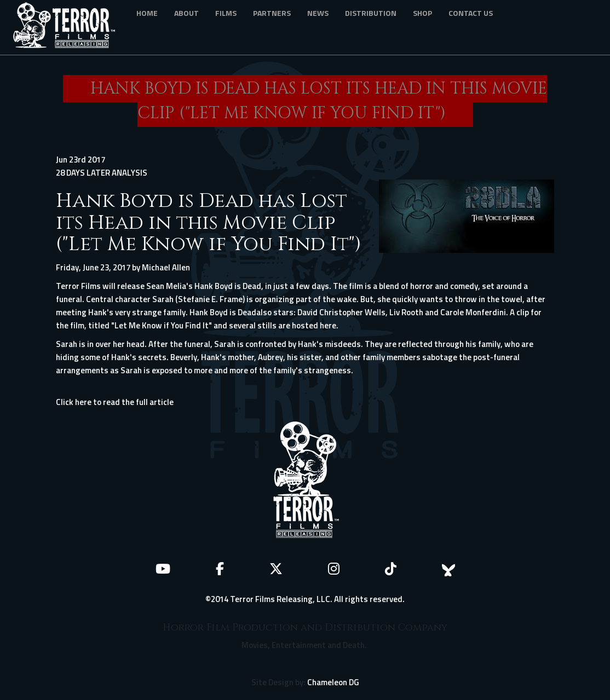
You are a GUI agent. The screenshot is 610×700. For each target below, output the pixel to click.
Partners (272, 13)
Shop (422, 13)
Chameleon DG (333, 682)
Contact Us (471, 13)
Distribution (371, 13)
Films (226, 13)
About (186, 13)
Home (147, 13)
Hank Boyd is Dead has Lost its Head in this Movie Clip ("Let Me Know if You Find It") (209, 222)
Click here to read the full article (115, 402)
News (318, 13)
